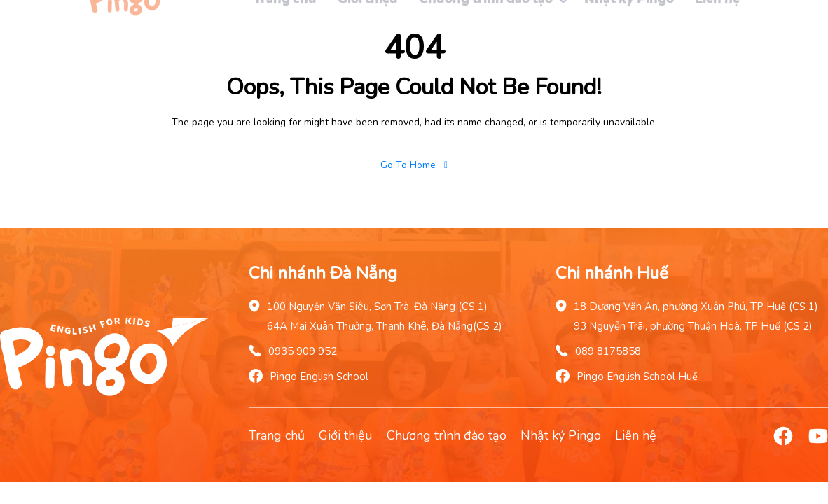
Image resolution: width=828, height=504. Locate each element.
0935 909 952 (303, 351)
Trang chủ (277, 435)
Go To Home (414, 165)
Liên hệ (636, 435)
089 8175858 (608, 351)
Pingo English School (319, 377)
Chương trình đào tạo (447, 435)
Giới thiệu (346, 435)
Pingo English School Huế (637, 377)
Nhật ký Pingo (561, 435)
